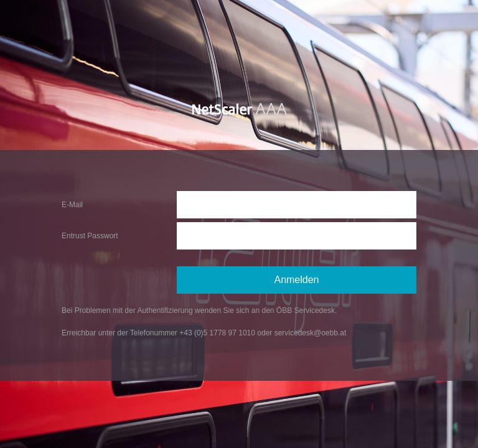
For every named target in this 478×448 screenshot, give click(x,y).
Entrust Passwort (90, 236)
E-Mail (72, 205)
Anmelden (296, 280)
